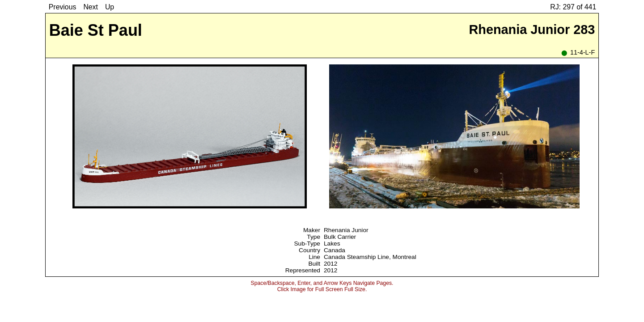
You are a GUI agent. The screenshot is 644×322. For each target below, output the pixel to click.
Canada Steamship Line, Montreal (370, 257)
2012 (330, 264)
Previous (63, 7)
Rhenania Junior (346, 230)
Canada (335, 250)
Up (110, 7)
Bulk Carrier (340, 237)
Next (91, 7)
